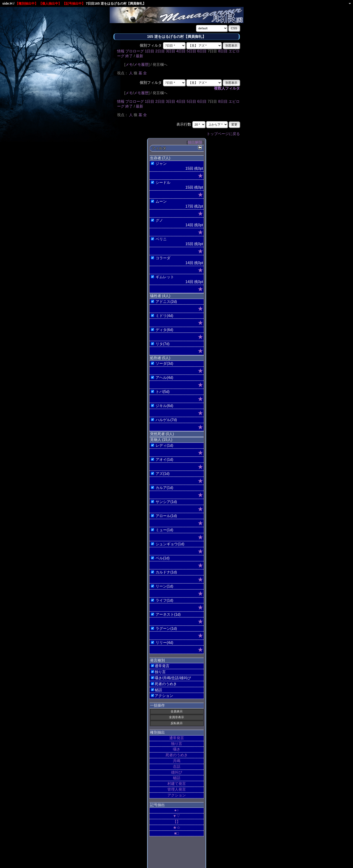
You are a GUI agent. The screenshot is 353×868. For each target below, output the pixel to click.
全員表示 (177, 711)
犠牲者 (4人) (160, 296)
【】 (177, 822)
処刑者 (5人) (160, 358)
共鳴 (177, 761)
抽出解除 (195, 142)
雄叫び (177, 772)
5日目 (192, 51)
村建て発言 (177, 784)
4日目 (181, 51)
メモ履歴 (141, 65)
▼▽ (177, 816)
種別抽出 (157, 732)
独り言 (177, 744)
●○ (176, 810)
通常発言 (177, 738)
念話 (177, 767)
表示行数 (184, 124)
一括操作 (157, 705)
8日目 (223, 51)
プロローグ (135, 51)
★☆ (177, 827)
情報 (121, 51)
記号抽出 (157, 805)
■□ (176, 833)
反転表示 (177, 723)
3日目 (170, 51)
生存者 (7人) (160, 158)
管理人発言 (177, 789)
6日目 (202, 51)
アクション (177, 795)
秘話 (177, 778)
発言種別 (157, 660)
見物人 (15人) (161, 440)
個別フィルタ (151, 45)
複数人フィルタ (227, 88)
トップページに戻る (223, 134)
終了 (129, 56)
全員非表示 (176, 717)
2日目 (160, 51)
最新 (139, 56)
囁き (177, 749)
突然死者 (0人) (162, 434)
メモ (129, 65)
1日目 (149, 51)
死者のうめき (177, 755)
